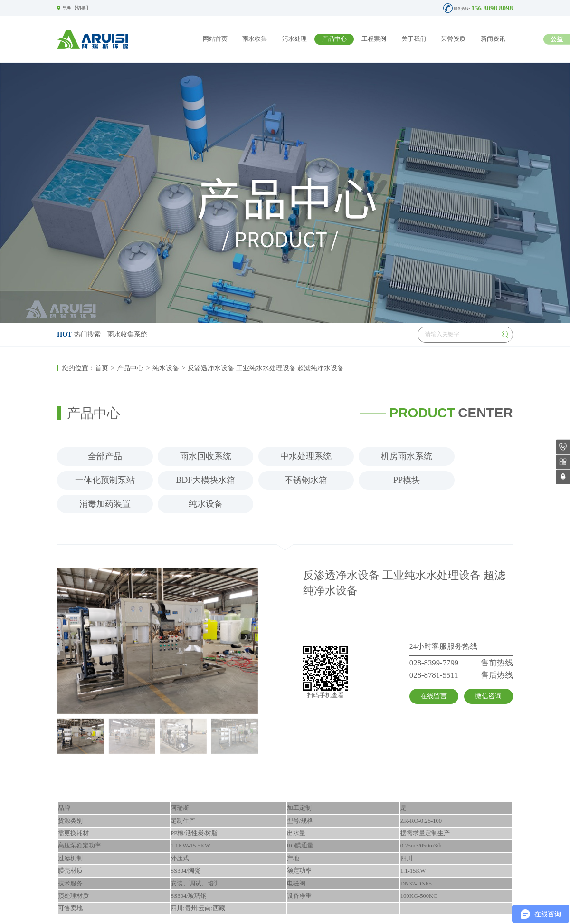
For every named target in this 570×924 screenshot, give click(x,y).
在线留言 (434, 696)
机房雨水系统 (407, 456)
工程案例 (374, 39)
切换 (81, 8)
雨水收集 (255, 39)
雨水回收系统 (206, 456)
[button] (246, 638)
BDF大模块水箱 (205, 480)
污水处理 (294, 39)
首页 (102, 368)
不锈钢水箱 (306, 480)
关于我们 (414, 39)
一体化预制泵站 (105, 480)
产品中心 (334, 39)
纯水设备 (166, 368)
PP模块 (407, 480)
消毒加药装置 (105, 504)
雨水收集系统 (127, 334)
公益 (557, 39)
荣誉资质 (453, 39)
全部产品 (105, 456)
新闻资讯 (493, 39)
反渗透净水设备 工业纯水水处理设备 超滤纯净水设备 (266, 368)
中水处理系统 (306, 456)
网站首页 (215, 39)
